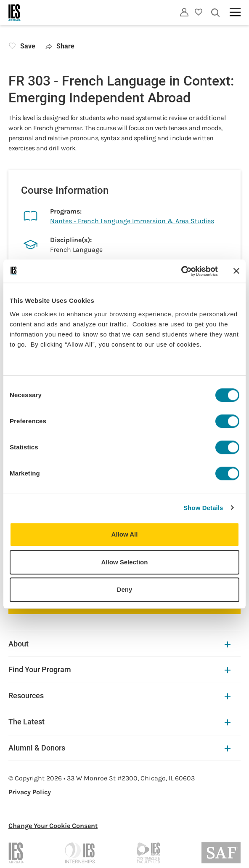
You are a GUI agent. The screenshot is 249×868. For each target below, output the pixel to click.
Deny (125, 589)
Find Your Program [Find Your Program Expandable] (119, 669)
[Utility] (184, 12)
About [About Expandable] (119, 644)
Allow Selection (125, 562)
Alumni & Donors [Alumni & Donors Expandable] (119, 748)
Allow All (125, 534)
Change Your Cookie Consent (53, 826)
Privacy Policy (30, 792)
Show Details (203, 508)
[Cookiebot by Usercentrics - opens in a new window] (181, 271)
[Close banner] (236, 271)
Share (60, 46)
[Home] (15, 13)
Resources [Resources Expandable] (119, 696)
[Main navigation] (235, 12)
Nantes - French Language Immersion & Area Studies (132, 221)
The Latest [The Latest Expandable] (119, 722)
